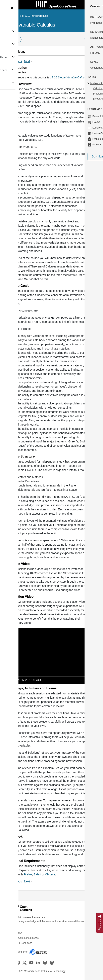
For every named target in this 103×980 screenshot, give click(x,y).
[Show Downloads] (89, 680)
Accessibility (15, 933)
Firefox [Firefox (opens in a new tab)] (28, 874)
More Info (90, 39)
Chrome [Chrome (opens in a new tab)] (50, 874)
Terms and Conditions (20, 943)
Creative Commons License (23, 938)
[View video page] (26, 680)
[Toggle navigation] (7, 5)
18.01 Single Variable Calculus (69, 77)
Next (27, 61)
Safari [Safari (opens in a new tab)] (37, 874)
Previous (16, 61)
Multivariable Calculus (32, 25)
